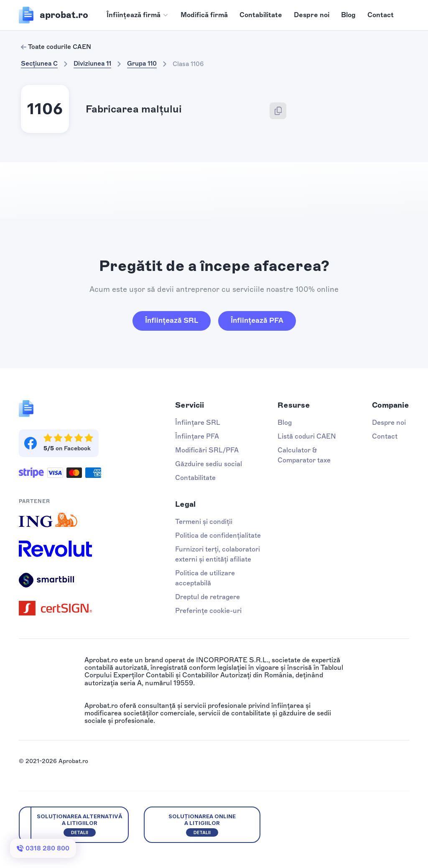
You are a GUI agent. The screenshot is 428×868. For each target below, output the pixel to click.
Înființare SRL (198, 423)
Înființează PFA (257, 320)
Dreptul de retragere (208, 597)
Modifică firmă (204, 15)
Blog (348, 15)
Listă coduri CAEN (307, 436)
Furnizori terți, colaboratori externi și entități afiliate (218, 554)
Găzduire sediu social (209, 464)
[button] (138, 15)
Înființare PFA (197, 436)
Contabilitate (261, 15)
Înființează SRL (172, 320)
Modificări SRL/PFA (207, 450)
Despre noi (312, 15)
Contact (381, 15)
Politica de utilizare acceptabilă (205, 578)
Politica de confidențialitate (218, 535)
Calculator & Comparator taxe (304, 455)
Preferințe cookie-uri (208, 611)
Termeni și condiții (204, 522)
